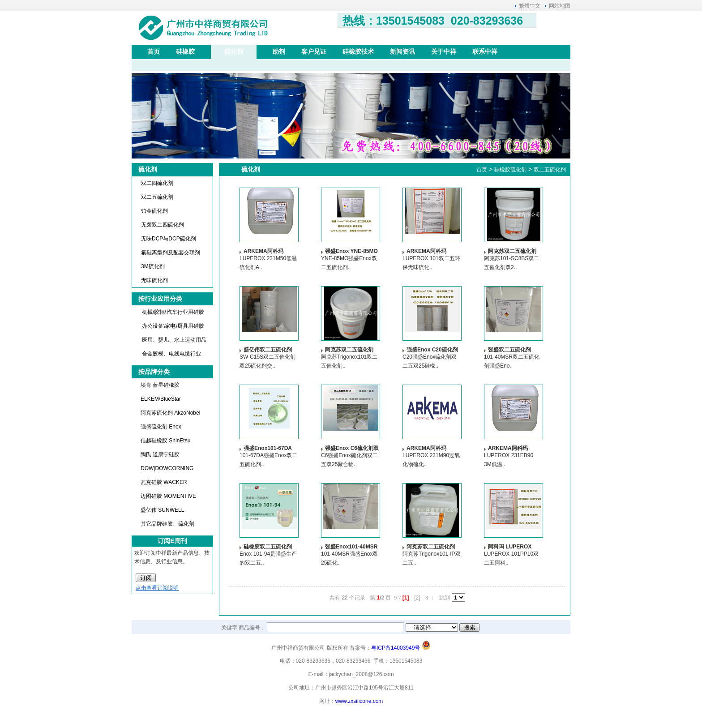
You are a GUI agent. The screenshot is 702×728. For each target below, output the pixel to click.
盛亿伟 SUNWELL (162, 510)
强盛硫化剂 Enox (161, 427)
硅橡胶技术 (358, 51)
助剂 (279, 51)
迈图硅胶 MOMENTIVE (168, 496)
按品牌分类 (154, 372)
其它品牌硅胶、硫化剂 (167, 524)
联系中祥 (485, 51)
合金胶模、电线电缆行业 (171, 354)
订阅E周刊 (172, 541)
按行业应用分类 (160, 299)
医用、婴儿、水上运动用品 (174, 340)
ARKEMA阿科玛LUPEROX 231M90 (430, 448)
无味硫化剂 (154, 280)
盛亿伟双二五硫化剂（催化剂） (268, 349)
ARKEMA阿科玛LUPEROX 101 (426, 251)
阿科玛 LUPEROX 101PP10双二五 (510, 546)
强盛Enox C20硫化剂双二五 (432, 349)
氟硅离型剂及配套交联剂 (171, 253)
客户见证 (314, 51)
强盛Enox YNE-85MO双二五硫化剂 (351, 251)
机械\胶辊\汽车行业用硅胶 (173, 312)
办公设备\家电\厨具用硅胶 (173, 326)
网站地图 (560, 6)
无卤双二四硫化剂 (163, 225)
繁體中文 (530, 6)
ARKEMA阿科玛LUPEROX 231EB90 (513, 448)
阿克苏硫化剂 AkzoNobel (170, 413)
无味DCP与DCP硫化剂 (169, 239)
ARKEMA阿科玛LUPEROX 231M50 (267, 251)
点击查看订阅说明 (157, 588)
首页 (154, 51)
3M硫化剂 (153, 266)
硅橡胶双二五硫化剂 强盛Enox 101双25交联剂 (269, 546)
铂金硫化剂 (154, 211)
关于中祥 (444, 51)
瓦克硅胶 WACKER (164, 482)
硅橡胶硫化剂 (510, 170)
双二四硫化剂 (157, 183)
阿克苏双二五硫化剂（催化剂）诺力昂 (349, 349)
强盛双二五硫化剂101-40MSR (509, 349)
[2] (417, 598)
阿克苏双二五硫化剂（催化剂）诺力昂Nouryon (512, 251)
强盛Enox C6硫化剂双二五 (352, 448)
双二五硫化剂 (157, 197)
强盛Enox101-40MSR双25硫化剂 (351, 546)
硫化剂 (234, 51)
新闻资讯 (402, 51)
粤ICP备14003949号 (396, 648)
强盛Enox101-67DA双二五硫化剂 (268, 448)
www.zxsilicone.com (359, 701)
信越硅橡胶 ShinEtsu (165, 441)
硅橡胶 (185, 51)
